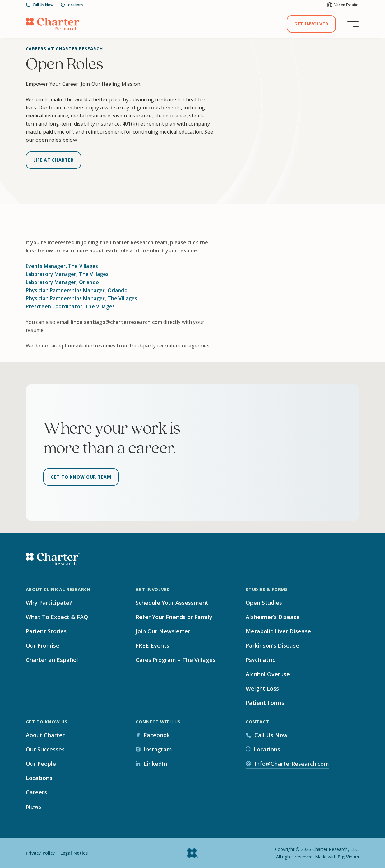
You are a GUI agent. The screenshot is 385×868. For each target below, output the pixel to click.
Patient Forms (265, 703)
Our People (41, 764)
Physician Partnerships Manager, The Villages (82, 298)
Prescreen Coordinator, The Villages (70, 306)
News (34, 806)
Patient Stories (46, 631)
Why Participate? (49, 603)
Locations (72, 5)
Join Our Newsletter (163, 631)
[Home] (53, 24)
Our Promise (43, 645)
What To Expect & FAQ (57, 617)
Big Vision (348, 857)
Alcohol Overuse (268, 674)
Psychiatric (260, 660)
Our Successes (45, 749)
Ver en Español (343, 5)
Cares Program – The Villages (176, 660)
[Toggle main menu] (353, 24)
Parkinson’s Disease (272, 645)
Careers (36, 792)
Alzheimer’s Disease (273, 617)
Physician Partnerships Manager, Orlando (77, 290)
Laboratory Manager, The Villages (67, 274)
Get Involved (311, 24)
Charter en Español (52, 660)
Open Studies (264, 603)
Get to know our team (81, 477)
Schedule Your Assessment (172, 603)
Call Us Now (40, 5)
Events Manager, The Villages (62, 266)
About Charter (45, 735)
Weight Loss (262, 688)
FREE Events (152, 645)
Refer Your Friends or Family (174, 617)
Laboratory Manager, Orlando (62, 282)
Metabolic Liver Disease (278, 631)
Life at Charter (54, 160)
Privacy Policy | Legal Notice (57, 853)
